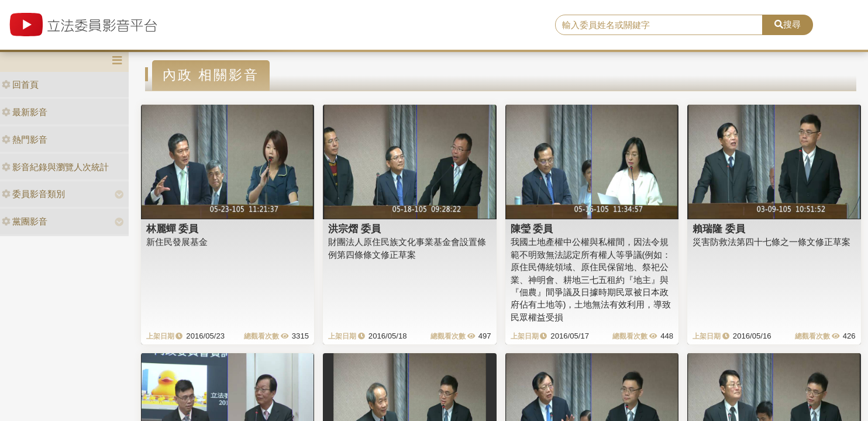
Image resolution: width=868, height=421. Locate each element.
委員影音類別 (33, 194)
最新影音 (25, 112)
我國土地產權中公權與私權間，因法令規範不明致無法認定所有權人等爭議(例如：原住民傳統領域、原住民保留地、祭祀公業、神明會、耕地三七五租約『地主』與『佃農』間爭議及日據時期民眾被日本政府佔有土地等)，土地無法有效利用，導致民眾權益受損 (591, 279)
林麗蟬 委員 (173, 229)
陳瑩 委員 (532, 229)
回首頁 (20, 84)
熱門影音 (25, 139)
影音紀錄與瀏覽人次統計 (55, 167)
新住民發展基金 (177, 242)
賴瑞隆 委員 (719, 229)
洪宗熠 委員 (354, 229)
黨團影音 (25, 221)
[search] (659, 25)
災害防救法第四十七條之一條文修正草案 (771, 242)
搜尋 (788, 24)
